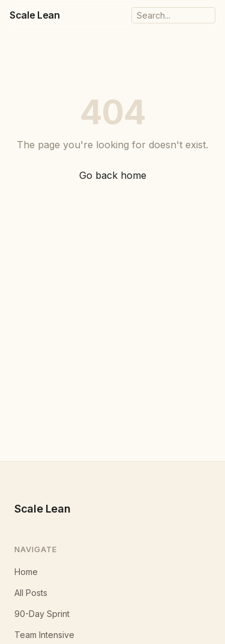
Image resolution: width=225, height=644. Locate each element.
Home (26, 572)
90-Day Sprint (42, 614)
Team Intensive (44, 635)
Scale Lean (35, 15)
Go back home (113, 175)
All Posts (31, 593)
